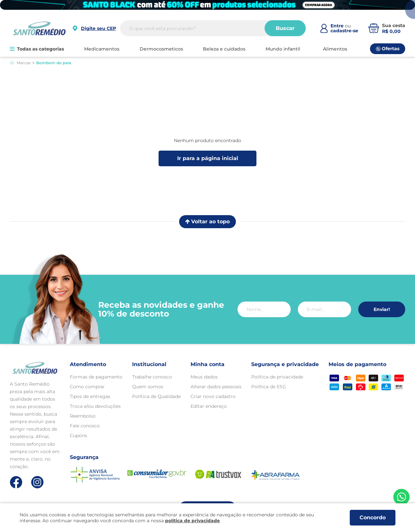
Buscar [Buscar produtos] (285, 28)
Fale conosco (85, 426)
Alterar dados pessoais (216, 387)
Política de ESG (269, 387)
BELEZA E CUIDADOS (224, 49)
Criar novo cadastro (213, 396)
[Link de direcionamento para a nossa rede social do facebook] (16, 482)
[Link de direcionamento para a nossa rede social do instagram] (37, 482)
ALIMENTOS (335, 49)
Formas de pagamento (96, 377)
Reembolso (83, 416)
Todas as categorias (37, 49)
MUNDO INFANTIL (283, 49)
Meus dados (204, 377)
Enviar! (382, 309)
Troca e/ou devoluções (95, 406)
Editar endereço (209, 406)
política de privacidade (192, 521)
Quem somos (148, 387)
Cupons (78, 436)
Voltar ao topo (207, 222)
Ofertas (388, 49)
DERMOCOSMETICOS (161, 49)
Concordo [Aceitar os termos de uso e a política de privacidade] (373, 517)
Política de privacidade (277, 377)
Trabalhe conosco (152, 377)
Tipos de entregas (90, 396)
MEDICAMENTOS (102, 49)
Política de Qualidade (156, 396)
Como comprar (87, 387)
